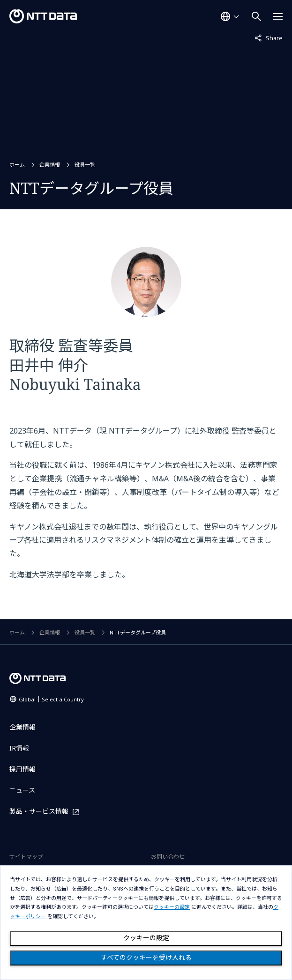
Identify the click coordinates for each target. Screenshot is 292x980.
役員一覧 (85, 165)
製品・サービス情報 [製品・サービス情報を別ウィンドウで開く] (39, 812)
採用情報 (22, 769)
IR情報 (19, 748)
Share (269, 37)
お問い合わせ (168, 857)
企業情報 (50, 165)
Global (51, 699)
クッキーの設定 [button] (172, 907)
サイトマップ (26, 857)
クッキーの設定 (146, 938)
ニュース (22, 790)
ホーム (17, 165)
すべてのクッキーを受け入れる (146, 958)
